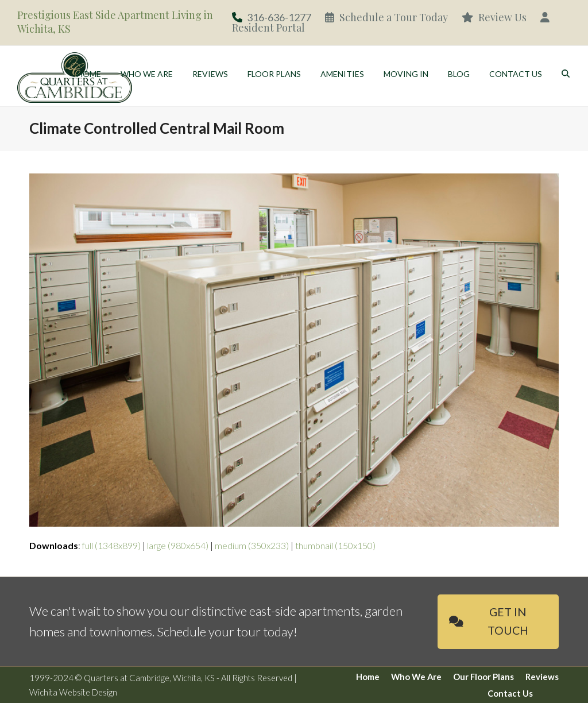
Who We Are (416, 677)
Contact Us (510, 693)
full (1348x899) (111, 545)
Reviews (542, 677)
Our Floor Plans (483, 677)
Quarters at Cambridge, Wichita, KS (149, 678)
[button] (566, 75)
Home (368, 677)
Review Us (494, 17)
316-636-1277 (279, 17)
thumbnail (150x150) (335, 545)
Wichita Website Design (73, 692)
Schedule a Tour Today (386, 17)
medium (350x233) (252, 545)
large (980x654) (178, 545)
